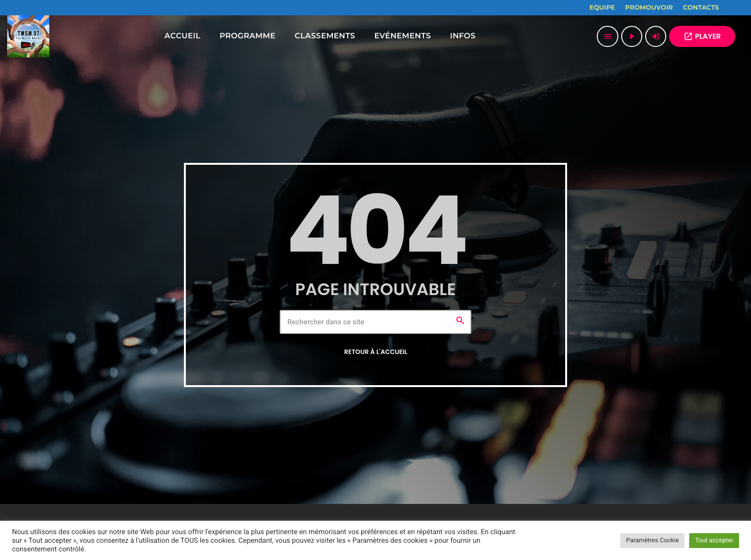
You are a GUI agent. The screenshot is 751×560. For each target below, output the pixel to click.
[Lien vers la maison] (28, 36)
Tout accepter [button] (714, 541)
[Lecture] (632, 36)
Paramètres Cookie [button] (652, 541)
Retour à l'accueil (376, 352)
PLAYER (702, 37)
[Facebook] (732, 8)
